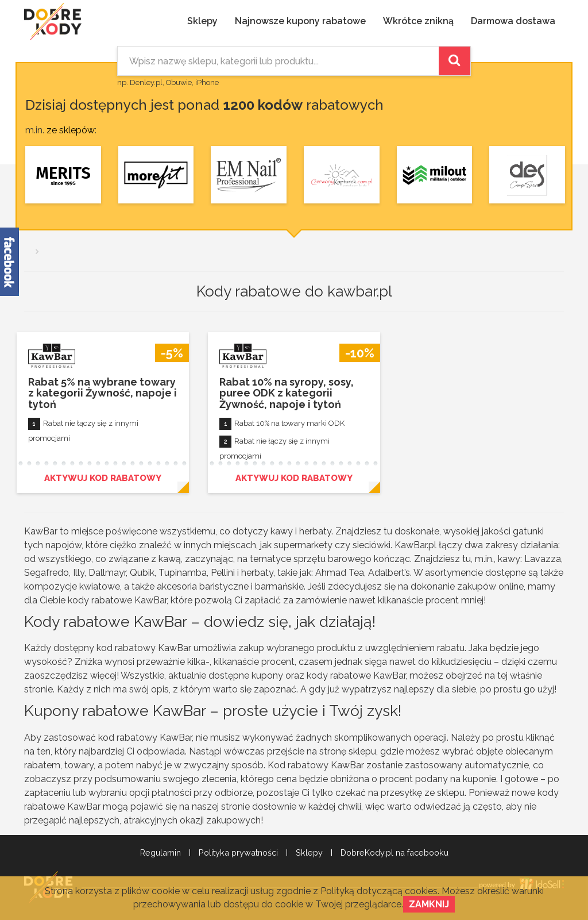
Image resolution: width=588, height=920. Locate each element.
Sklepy (202, 21)
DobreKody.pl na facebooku (394, 853)
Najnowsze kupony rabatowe (300, 21)
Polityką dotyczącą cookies (379, 891)
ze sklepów (71, 130)
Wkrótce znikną (418, 21)
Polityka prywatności (238, 853)
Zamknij (429, 904)
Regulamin (160, 853)
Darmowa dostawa (513, 21)
